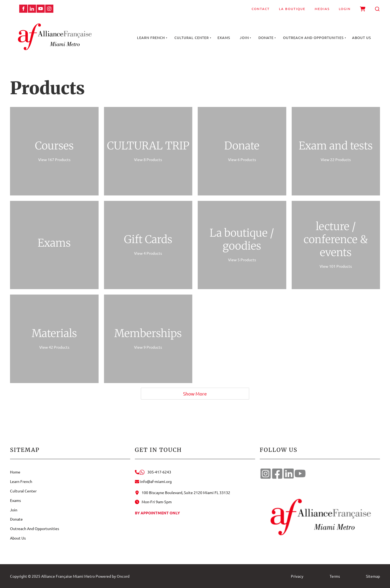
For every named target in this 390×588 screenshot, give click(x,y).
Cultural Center (192, 37)
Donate (266, 37)
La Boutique (292, 9)
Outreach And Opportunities (313, 37)
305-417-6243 (153, 472)
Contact (261, 9)
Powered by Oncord (113, 576)
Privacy (297, 576)
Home (15, 472)
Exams (224, 37)
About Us (362, 37)
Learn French (151, 37)
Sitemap (373, 576)
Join (244, 37)
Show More (195, 393)
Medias (322, 9)
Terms (335, 576)
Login (345, 9)
